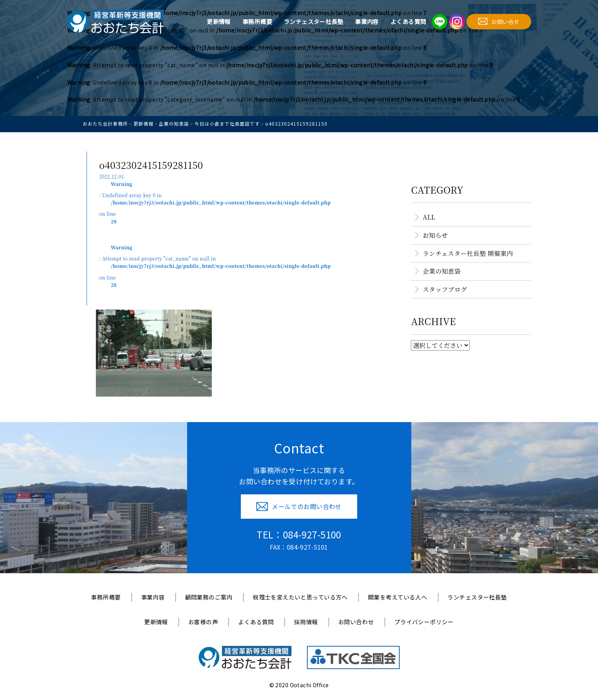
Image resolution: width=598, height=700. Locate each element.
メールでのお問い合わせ (299, 506)
